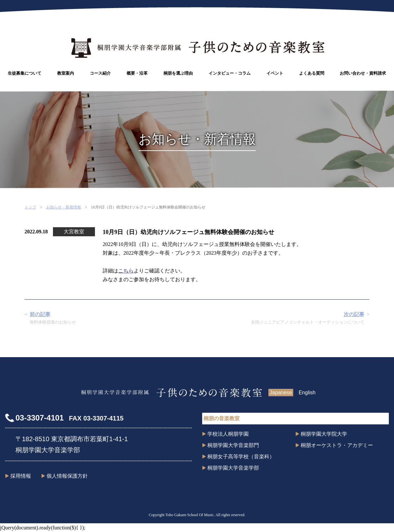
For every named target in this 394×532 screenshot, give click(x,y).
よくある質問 (312, 73)
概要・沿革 (137, 73)
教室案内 (66, 73)
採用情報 (21, 476)
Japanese (281, 393)
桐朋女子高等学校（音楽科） (241, 457)
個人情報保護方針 (67, 476)
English (307, 393)
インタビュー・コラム (230, 73)
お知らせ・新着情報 (64, 207)
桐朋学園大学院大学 (324, 434)
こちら (126, 271)
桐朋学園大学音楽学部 (233, 468)
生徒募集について (25, 73)
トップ (30, 207)
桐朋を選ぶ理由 (178, 73)
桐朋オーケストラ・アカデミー (337, 445)
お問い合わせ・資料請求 (363, 73)
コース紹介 (100, 73)
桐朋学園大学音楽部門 (233, 445)
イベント (275, 73)
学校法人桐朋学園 (228, 434)
